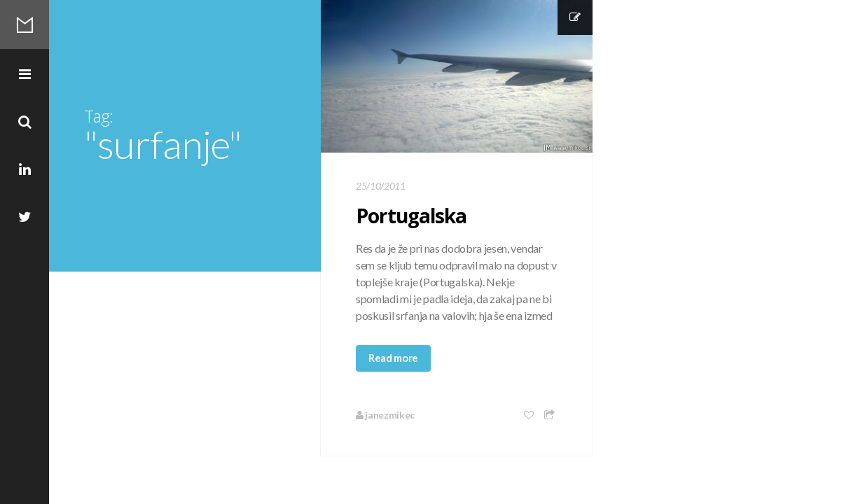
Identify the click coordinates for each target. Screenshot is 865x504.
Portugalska (411, 216)
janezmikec (385, 415)
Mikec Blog (25, 24)
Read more (393, 358)
